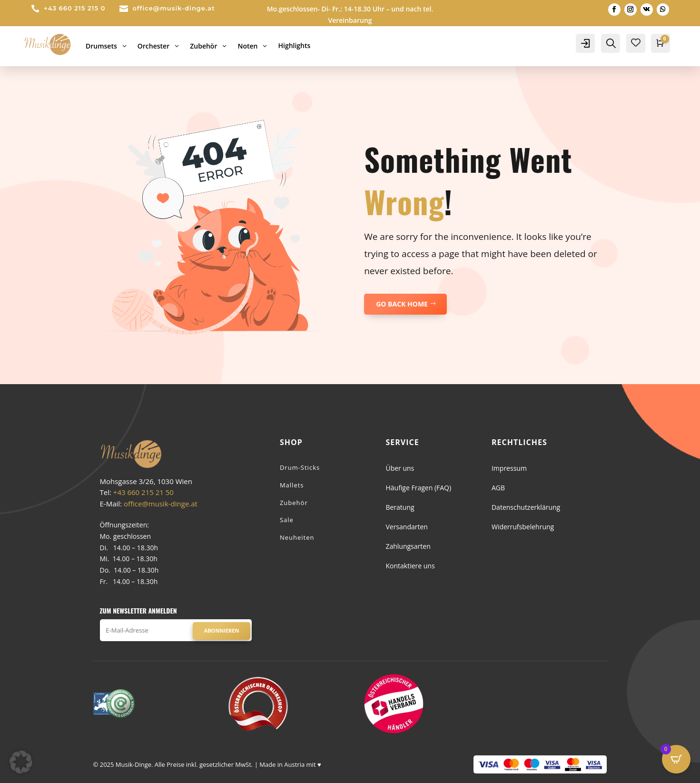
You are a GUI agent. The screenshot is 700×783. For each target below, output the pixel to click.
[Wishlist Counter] (636, 42)
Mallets (292, 485)
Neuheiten (297, 537)
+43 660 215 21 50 (143, 492)
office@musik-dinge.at (173, 8)
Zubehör (294, 503)
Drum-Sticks (300, 467)
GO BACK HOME (402, 304)
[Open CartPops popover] (676, 759)
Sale (287, 520)
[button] (21, 762)
